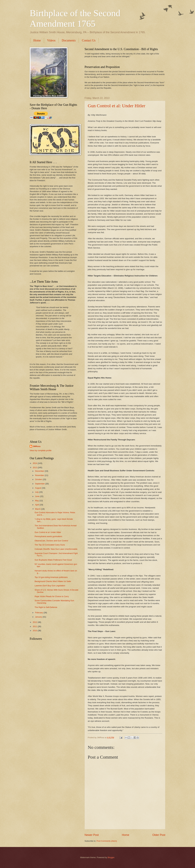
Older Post (159, 835)
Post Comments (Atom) (107, 841)
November (40, 475)
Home (37, 40)
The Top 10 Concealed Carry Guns (50, 545)
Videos (51, 40)
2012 (35, 622)
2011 (35, 626)
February (39, 613)
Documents (69, 40)
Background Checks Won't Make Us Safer (53, 581)
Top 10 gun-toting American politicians (51, 577)
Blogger (111, 857)
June (37, 496)
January (39, 617)
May (37, 501)
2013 (35, 468)
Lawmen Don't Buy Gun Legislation (50, 586)
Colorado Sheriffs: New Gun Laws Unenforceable (56, 549)
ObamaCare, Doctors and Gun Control (51, 541)
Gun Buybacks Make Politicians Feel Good (53, 560)
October (39, 479)
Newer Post (92, 835)
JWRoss (37, 446)
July (37, 492)
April (37, 505)
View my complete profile (41, 450)
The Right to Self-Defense (46, 607)
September (40, 484)
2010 (35, 631)
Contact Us (89, 40)
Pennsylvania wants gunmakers (48, 536)
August (38, 488)
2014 (35, 463)
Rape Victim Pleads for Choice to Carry (52, 596)
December (40, 471)
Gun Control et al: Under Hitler (116, 106)
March (38, 509)
